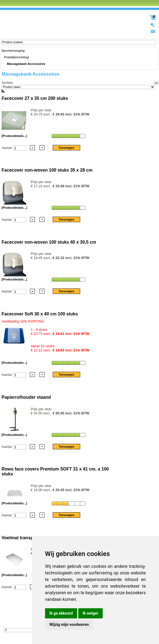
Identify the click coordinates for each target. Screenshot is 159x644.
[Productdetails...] (14, 136)
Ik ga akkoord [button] (61, 613)
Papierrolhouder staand (26, 397)
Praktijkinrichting (16, 57)
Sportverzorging (13, 51)
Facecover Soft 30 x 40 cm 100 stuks (40, 314)
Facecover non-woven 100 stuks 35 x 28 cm (47, 170)
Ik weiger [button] (90, 613)
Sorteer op (80, 83)
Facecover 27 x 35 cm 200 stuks (35, 98)
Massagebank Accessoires (26, 64)
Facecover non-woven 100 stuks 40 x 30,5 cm (49, 242)
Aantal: (8, 148)
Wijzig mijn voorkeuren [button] (69, 624)
